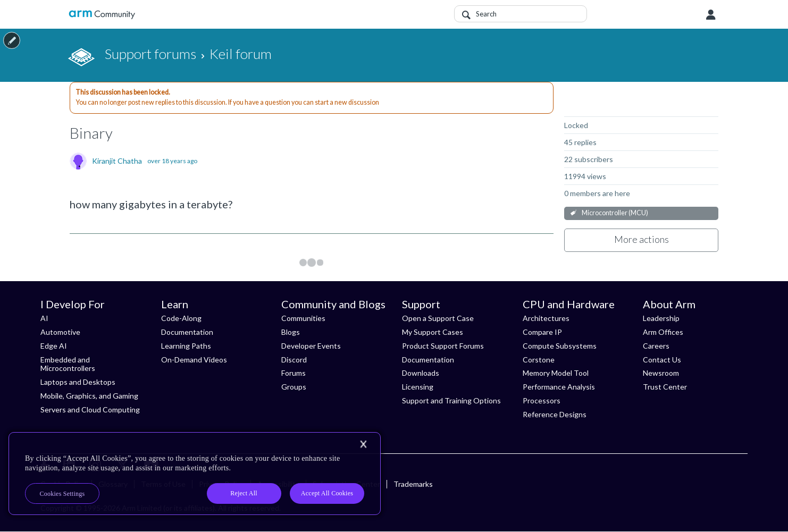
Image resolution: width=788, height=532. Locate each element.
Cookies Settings (62, 494)
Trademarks (413, 484)
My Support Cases (433, 332)
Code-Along (181, 318)
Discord (294, 360)
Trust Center (665, 387)
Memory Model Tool (556, 373)
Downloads (421, 373)
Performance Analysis (559, 387)
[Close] (363, 444)
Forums (294, 373)
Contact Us (662, 360)
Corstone (539, 360)
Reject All (244, 493)
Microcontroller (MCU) (615, 213)
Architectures (546, 318)
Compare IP (542, 332)
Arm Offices (663, 332)
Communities (303, 318)
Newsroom (661, 373)
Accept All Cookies (327, 493)
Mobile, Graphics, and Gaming (89, 396)
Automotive (60, 332)
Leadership (661, 318)
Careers (656, 346)
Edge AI (54, 346)
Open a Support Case (438, 318)
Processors (542, 400)
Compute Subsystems (560, 346)
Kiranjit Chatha (117, 161)
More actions (642, 239)
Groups (294, 387)
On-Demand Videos (194, 360)
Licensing (418, 387)
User (711, 15)
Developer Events (311, 346)
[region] (195, 474)
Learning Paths (186, 346)
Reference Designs (555, 414)
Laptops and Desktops (78, 382)
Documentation (187, 332)
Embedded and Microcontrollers (68, 364)
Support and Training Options (451, 400)
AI (44, 318)
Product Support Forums (443, 346)
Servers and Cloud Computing (90, 409)
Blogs (291, 332)
